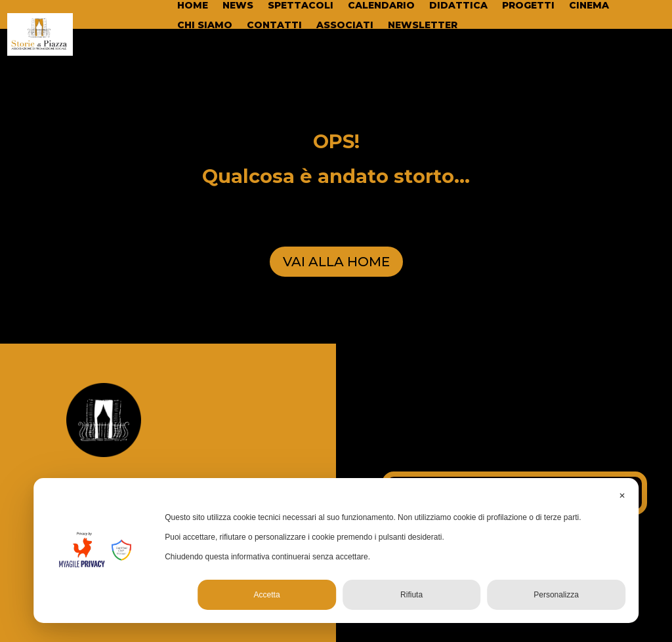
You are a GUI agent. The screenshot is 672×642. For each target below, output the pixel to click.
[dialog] (336, 551)
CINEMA (589, 6)
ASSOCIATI (345, 26)
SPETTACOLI (301, 6)
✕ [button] (622, 496)
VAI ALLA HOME (336, 262)
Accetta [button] (267, 595)
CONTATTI (274, 26)
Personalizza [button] (556, 595)
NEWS (238, 6)
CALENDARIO (381, 6)
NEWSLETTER (423, 26)
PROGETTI (528, 6)
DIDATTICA (458, 6)
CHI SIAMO (205, 26)
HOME (193, 6)
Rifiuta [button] (411, 595)
